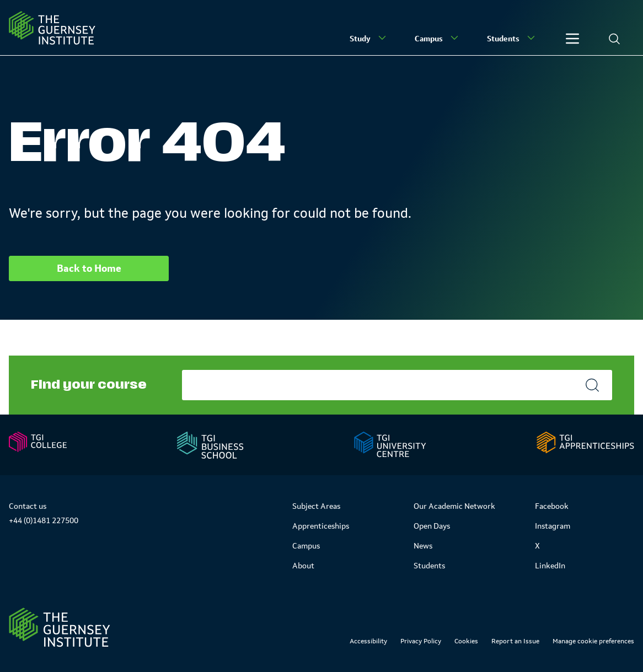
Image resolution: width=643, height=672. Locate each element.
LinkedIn (550, 566)
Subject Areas (316, 506)
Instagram (553, 526)
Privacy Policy (421, 641)
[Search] (614, 39)
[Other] (572, 39)
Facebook (552, 506)
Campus (438, 38)
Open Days (432, 526)
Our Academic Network (454, 506)
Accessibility (368, 641)
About (303, 566)
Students (512, 38)
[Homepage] (52, 28)
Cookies (466, 641)
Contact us (28, 506)
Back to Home (89, 268)
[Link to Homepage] (60, 627)
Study (369, 38)
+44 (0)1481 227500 (44, 520)
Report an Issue (515, 641)
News (423, 546)
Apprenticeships (321, 526)
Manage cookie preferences (593, 641)
